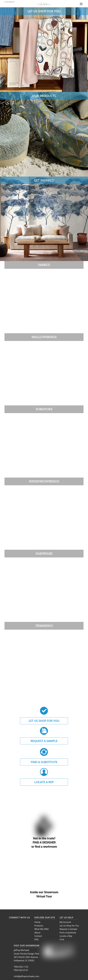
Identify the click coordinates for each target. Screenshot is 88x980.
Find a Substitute (68, 933)
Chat (62, 939)
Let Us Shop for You (69, 926)
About (37, 933)
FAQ (36, 939)
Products (39, 926)
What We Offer (42, 929)
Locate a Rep (66, 936)
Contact (38, 936)
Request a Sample (68, 929)
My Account (65, 922)
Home (37, 922)
